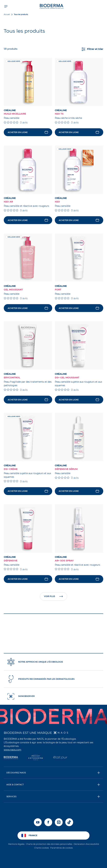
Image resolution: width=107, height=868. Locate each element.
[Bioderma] (11, 758)
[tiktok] (69, 822)
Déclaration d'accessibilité (86, 844)
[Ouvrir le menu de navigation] (6, 6)
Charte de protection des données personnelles (49, 844)
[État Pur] (60, 758)
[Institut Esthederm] (36, 758)
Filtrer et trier (92, 49)
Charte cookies (42, 848)
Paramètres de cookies (62, 848)
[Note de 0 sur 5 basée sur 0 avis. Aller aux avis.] (16, 122)
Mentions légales (16, 844)
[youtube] (38, 822)
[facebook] (48, 822)
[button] (53, 773)
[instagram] (59, 822)
